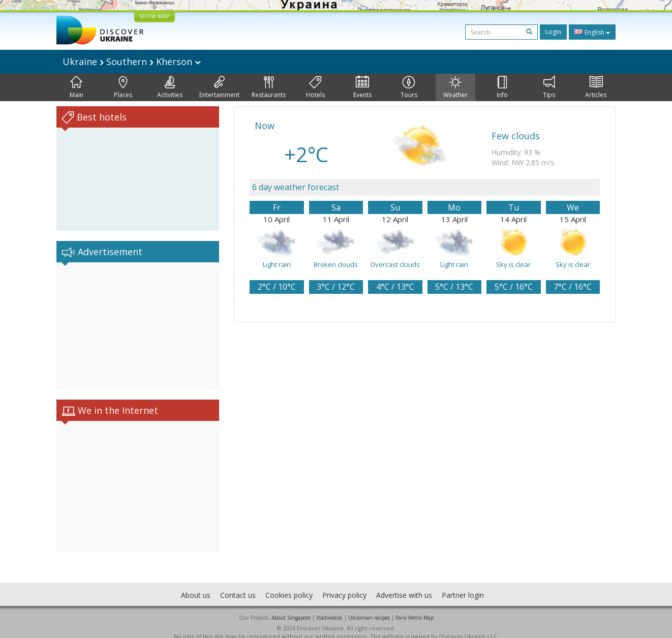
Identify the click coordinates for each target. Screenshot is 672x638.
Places (123, 87)
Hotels (315, 87)
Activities (170, 87)
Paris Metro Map (415, 607)
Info (502, 87)
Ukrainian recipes (369, 607)
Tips (549, 87)
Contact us (238, 585)
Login (553, 32)
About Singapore (291, 607)
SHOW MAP (155, 16)
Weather (455, 87)
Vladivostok (329, 607)
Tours (409, 87)
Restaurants (269, 87)
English (592, 32)
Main (77, 87)
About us (196, 585)
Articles (596, 87)
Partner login (463, 585)
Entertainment (219, 87)
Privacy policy (344, 585)
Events (362, 87)
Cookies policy (289, 585)
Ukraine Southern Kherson (132, 62)
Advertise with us (404, 585)
